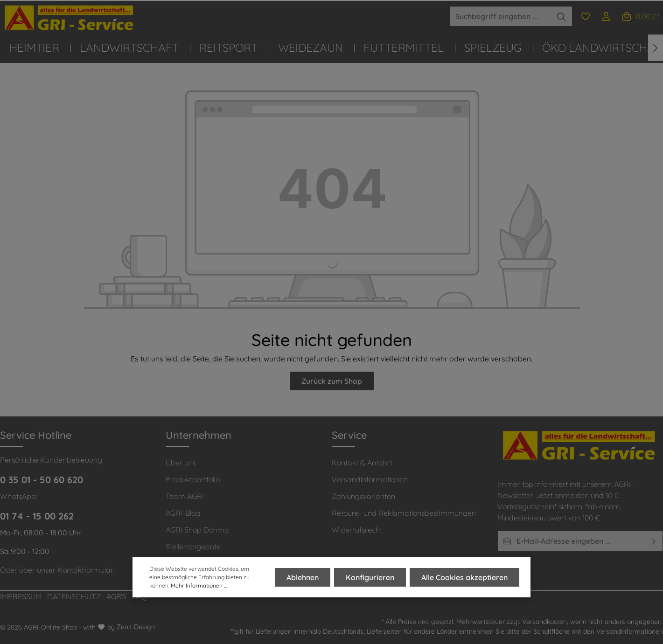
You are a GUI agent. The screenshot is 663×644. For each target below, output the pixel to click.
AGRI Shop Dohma (197, 530)
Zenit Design (136, 627)
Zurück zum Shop (332, 381)
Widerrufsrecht (357, 530)
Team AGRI (185, 496)
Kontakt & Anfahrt (362, 463)
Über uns (181, 463)
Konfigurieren (370, 577)
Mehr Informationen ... (199, 585)
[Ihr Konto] (606, 16)
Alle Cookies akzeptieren (464, 577)
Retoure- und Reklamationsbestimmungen (404, 513)
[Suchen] (562, 16)
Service (349, 435)
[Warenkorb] (640, 16)
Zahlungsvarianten (363, 496)
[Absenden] (654, 541)
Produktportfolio (193, 479)
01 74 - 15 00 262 (37, 516)
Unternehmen (199, 435)
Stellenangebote (193, 547)
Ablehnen (303, 577)
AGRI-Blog (183, 513)
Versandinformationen (370, 479)
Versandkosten (544, 622)
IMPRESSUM (21, 596)
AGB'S (116, 596)
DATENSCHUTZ (74, 596)
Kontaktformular (85, 570)
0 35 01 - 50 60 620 (42, 480)
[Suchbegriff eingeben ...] (500, 16)
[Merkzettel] (586, 16)
